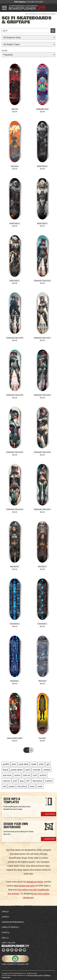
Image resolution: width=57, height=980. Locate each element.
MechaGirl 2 (15, 566)
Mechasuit (42, 681)
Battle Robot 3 (15, 223)
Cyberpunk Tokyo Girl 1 (42, 509)
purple (12, 786)
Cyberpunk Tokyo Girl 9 (42, 280)
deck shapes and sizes (24, 886)
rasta (40, 786)
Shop (27, 14)
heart (32, 786)
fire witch (42, 738)
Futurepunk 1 (42, 623)
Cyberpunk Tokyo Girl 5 (42, 395)
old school (22, 786)
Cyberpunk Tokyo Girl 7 (42, 338)
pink (14, 764)
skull (28, 770)
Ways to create (10, 927)
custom (49, 781)
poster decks (17, 770)
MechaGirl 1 (42, 566)
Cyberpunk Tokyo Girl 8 (15, 338)
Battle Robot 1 (15, 280)
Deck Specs (50, 814)
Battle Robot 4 (42, 166)
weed (34, 764)
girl (48, 764)
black (5, 770)
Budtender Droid (42, 109)
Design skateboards (12, 922)
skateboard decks (35, 882)
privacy (41, 975)
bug (22, 781)
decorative (37, 781)
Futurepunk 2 (15, 623)
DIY (28, 781)
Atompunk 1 (15, 681)
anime (17, 775)
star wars (7, 775)
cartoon (6, 781)
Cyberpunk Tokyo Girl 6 (15, 395)
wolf (15, 781)
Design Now (50, 839)
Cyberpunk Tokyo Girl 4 (15, 452)
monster (37, 770)
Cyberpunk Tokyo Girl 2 (15, 509)
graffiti (6, 764)
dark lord (15, 109)
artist (41, 764)
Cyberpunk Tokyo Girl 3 (42, 452)
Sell (5, 938)
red (4, 786)
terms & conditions (33, 975)
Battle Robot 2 (42, 223)
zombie (47, 770)
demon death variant (15, 738)
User (5, 917)
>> (31, 750)
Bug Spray (15, 166)
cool (35, 775)
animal (43, 775)
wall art (27, 775)
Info (5, 912)
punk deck (23, 764)
